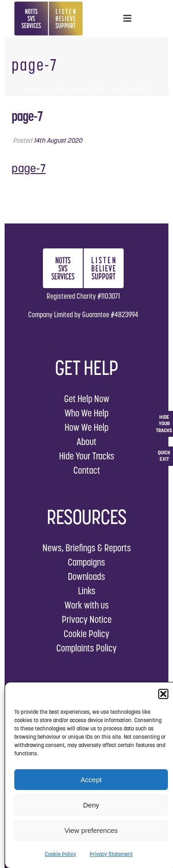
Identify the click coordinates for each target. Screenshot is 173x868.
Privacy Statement (111, 854)
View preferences (91, 830)
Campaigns (86, 562)
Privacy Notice (87, 619)
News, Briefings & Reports (87, 548)
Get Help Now (87, 399)
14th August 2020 (58, 140)
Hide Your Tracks (87, 456)
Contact (87, 470)
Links (87, 591)
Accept (91, 780)
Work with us (87, 605)
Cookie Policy (60, 854)
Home (30, 89)
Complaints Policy (86, 648)
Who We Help (86, 413)
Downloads (86, 576)
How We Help (86, 427)
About (86, 442)
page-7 (29, 168)
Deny (91, 805)
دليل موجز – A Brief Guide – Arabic (84, 89)
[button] (163, 694)
